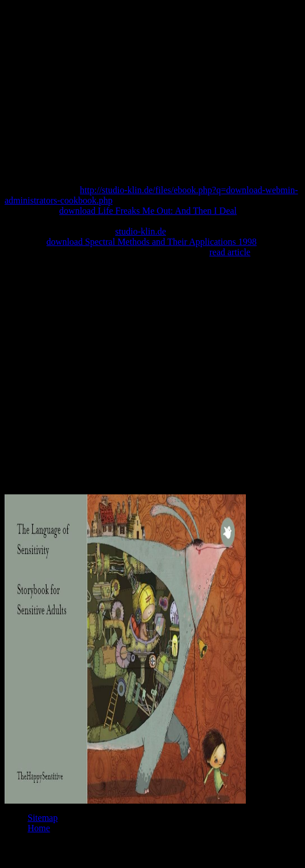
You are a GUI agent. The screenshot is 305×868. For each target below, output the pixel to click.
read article (230, 252)
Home (39, 828)
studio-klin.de (141, 231)
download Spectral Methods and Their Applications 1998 (152, 242)
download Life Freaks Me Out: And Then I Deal (148, 211)
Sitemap (43, 818)
